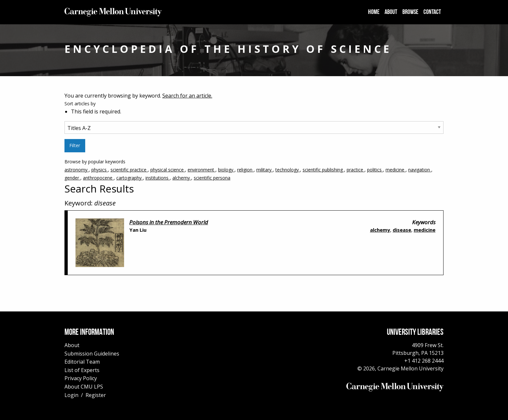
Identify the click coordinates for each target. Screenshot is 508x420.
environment (202, 170)
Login (71, 395)
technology (288, 170)
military (265, 170)
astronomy (77, 170)
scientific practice (129, 170)
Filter (75, 145)
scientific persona (212, 178)
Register (96, 395)
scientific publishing (323, 170)
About (391, 12)
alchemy (182, 178)
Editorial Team (82, 362)
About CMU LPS (84, 387)
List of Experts (82, 370)
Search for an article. (187, 96)
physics (100, 170)
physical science (168, 170)
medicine (396, 170)
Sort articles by (80, 104)
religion (245, 170)
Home (374, 12)
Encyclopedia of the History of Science (228, 49)
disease (402, 230)
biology (226, 170)
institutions (158, 178)
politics (375, 170)
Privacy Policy (81, 378)
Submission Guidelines (92, 354)
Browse (410, 12)
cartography (130, 178)
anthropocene (98, 178)
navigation (420, 170)
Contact (432, 12)
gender (72, 178)
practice (356, 170)
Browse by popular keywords (254, 170)
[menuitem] (374, 12)
